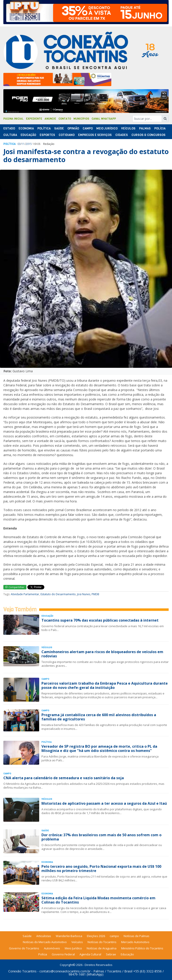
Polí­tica (44, 128)
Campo (88, 128)
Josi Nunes (84, 594)
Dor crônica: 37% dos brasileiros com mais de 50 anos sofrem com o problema (101, 837)
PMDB (95, 594)
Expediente (34, 119)
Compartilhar (15, 587)
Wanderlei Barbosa (69, 936)
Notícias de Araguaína (102, 948)
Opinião (73, 128)
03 (19, 144)
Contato (65, 119)
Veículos (128, 128)
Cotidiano (67, 135)
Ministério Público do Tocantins (142, 948)
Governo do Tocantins (24, 948)
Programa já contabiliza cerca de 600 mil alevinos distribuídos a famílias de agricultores (99, 717)
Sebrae (111, 954)
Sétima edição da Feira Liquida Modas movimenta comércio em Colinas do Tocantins (98, 900)
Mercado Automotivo (135, 942)
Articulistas (44, 936)
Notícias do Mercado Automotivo (45, 942)
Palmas (145, 128)
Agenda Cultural (90, 954)
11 (23, 144)
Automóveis (52, 948)
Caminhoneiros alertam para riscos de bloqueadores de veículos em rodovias (102, 654)
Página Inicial (13, 119)
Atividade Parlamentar (25, 594)
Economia (26, 128)
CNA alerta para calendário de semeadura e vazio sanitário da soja (64, 778)
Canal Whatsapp (104, 119)
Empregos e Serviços (95, 135)
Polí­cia (160, 128)
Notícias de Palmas (137, 936)
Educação (28, 135)
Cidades (122, 135)
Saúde (59, 128)
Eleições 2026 (96, 936)
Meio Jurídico (107, 128)
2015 (29, 144)
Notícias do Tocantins (102, 942)
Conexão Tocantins (22, 971)
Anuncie (50, 119)
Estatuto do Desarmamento (58, 594)
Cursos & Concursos (148, 135)
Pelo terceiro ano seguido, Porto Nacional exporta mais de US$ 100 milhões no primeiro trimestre (101, 869)
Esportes (47, 135)
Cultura (10, 135)
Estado (9, 128)
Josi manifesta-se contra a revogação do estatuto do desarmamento (86, 156)
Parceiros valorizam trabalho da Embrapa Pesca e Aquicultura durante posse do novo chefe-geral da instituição (105, 685)
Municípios (81, 119)
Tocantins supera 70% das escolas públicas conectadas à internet (100, 620)
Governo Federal (63, 954)
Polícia (43, 954)
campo (114, 936)
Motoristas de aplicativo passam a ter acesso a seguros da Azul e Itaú (104, 803)
